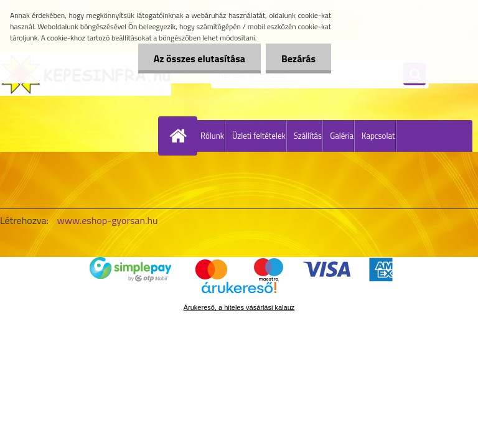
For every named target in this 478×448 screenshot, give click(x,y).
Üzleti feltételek (259, 136)
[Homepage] (180, 136)
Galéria (342, 136)
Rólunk (212, 136)
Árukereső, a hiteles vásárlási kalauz (239, 307)
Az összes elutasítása (199, 58)
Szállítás (308, 136)
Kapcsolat (378, 136)
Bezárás (298, 58)
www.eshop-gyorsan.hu (108, 220)
